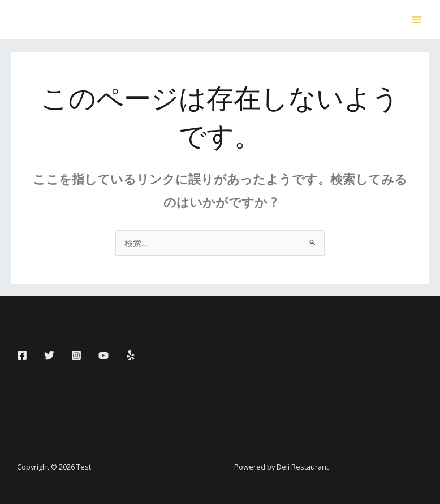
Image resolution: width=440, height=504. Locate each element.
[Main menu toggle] (417, 20)
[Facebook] (22, 355)
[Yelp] (131, 355)
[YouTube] (103, 355)
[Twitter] (49, 355)
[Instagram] (76, 355)
